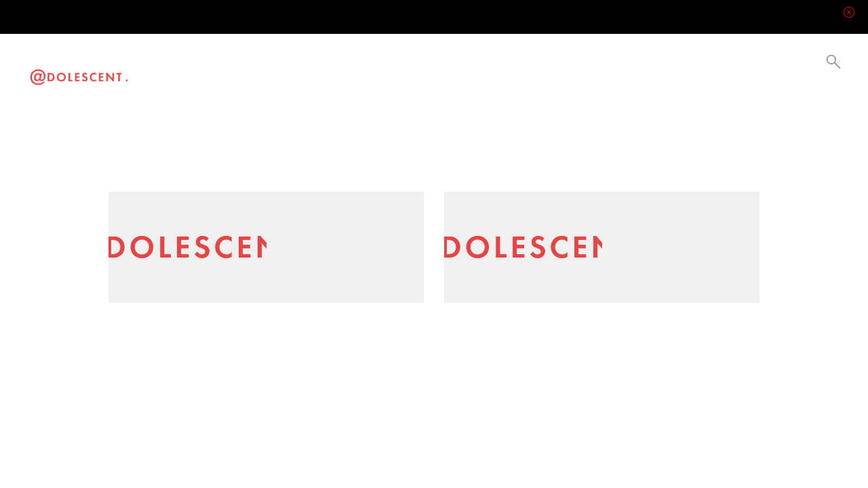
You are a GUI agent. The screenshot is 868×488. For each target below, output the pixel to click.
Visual (216, 71)
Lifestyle (241, 71)
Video (192, 71)
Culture (267, 71)
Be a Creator (352, 71)
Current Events (294, 71)
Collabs (322, 71)
